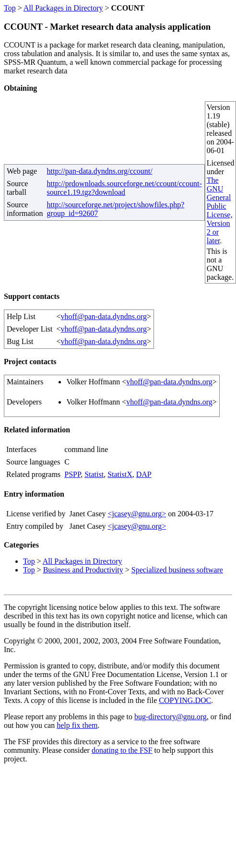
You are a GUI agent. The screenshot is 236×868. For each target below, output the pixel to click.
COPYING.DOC (185, 700)
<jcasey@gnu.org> (137, 514)
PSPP (72, 474)
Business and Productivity (83, 570)
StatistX (120, 474)
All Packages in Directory (63, 8)
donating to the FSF (122, 750)
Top (10, 8)
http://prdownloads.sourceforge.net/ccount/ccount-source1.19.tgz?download (124, 188)
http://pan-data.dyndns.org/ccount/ (100, 171)
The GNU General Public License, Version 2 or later (220, 210)
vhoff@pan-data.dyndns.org (104, 316)
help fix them (77, 725)
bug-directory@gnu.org (171, 717)
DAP (144, 474)
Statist (94, 474)
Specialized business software (177, 570)
